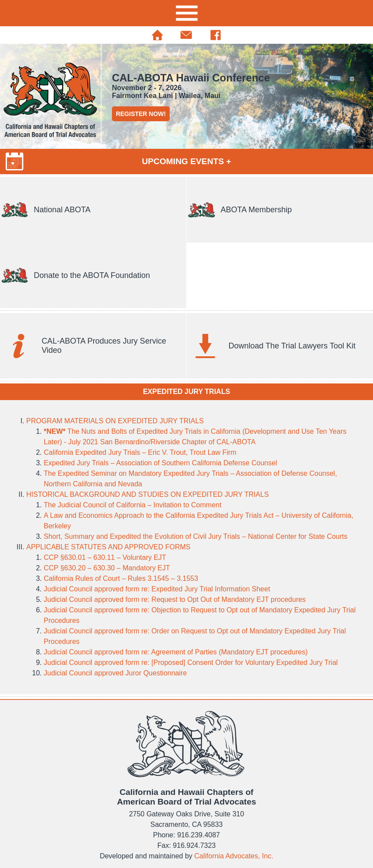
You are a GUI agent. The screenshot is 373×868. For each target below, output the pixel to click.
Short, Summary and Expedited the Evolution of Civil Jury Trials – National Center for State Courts (196, 536)
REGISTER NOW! (141, 114)
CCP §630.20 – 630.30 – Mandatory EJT (107, 568)
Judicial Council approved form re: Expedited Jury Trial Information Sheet (157, 589)
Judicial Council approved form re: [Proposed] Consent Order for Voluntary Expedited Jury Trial (191, 662)
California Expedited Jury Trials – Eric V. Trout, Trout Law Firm (140, 452)
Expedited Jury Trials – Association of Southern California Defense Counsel (160, 463)
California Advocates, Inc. (234, 856)
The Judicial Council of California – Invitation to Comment (132, 505)
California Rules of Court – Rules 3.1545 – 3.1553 (121, 578)
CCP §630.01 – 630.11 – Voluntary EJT (105, 557)
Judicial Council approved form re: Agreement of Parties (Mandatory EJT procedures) (176, 652)
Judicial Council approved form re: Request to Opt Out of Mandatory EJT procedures (175, 599)
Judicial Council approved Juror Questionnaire (115, 673)
